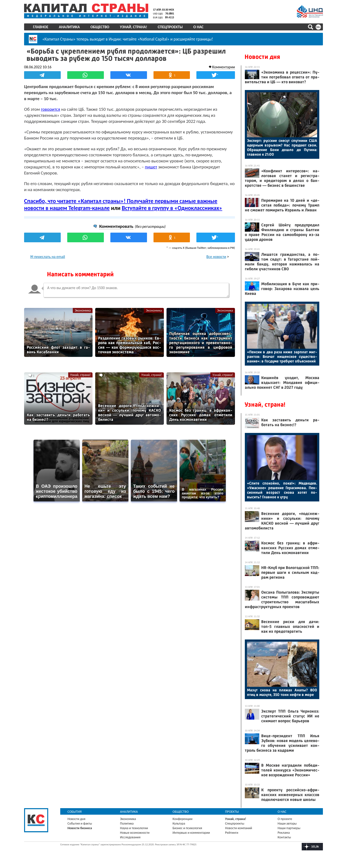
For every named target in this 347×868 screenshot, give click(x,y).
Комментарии (224, 67)
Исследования (130, 837)
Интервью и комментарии (191, 833)
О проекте (285, 819)
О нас (198, 27)
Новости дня (262, 57)
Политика (127, 823)
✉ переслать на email (48, 257)
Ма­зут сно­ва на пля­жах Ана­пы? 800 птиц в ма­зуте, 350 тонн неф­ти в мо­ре (282, 692)
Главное (41, 27)
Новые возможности (135, 833)
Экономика (83, 310)
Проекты (232, 812)
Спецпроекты (170, 27)
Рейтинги (232, 833)
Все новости (216, 257)
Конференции (183, 819)
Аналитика (69, 27)
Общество (100, 27)
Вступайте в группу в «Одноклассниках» (172, 208)
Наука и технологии (134, 828)
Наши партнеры (289, 828)
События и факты (80, 823)
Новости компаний (239, 828)
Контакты (284, 837)
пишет (151, 167)
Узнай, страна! (133, 27)
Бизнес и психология (187, 828)
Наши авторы (287, 823)
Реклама (284, 833)
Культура (179, 823)
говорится (51, 109)
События (75, 812)
